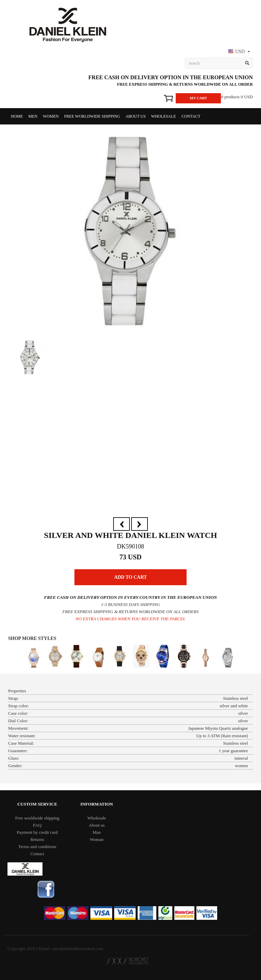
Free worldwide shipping (92, 116)
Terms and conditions (37, 847)
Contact (191, 116)
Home (17, 116)
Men (33, 116)
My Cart (198, 98)
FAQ (37, 825)
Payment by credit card (37, 832)
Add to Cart (130, 577)
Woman (97, 839)
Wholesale (164, 116)
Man (97, 832)
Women (51, 116)
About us (135, 116)
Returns (37, 839)
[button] (238, 52)
